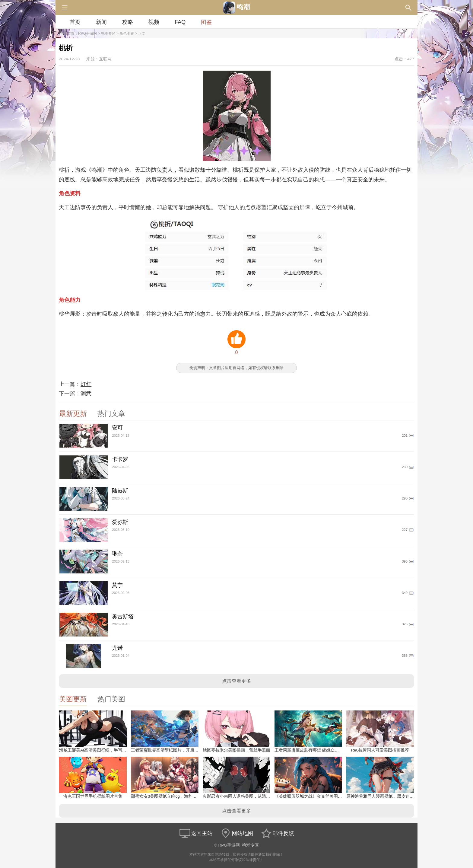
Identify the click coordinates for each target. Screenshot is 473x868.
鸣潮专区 (108, 34)
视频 (154, 22)
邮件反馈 (277, 833)
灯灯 (86, 384)
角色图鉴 (127, 34)
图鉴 (206, 22)
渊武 (86, 394)
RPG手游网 (87, 34)
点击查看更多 (237, 681)
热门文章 (111, 414)
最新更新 (73, 414)
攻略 (128, 22)
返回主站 (196, 833)
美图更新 (73, 699)
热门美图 (111, 699)
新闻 (101, 22)
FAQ (180, 22)
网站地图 (237, 833)
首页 (75, 22)
